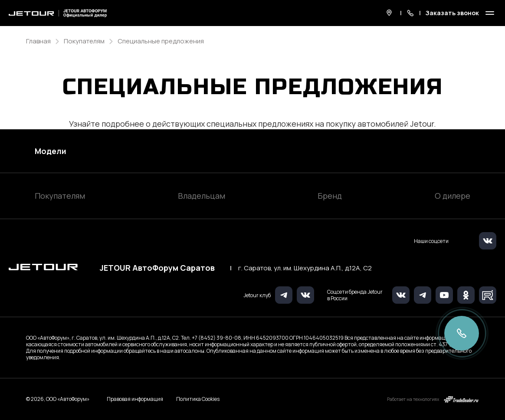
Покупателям (60, 196)
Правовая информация (135, 399)
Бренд (330, 196)
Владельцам (202, 196)
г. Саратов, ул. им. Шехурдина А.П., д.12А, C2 (305, 268)
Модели (51, 151)
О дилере (453, 196)
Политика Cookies (198, 399)
